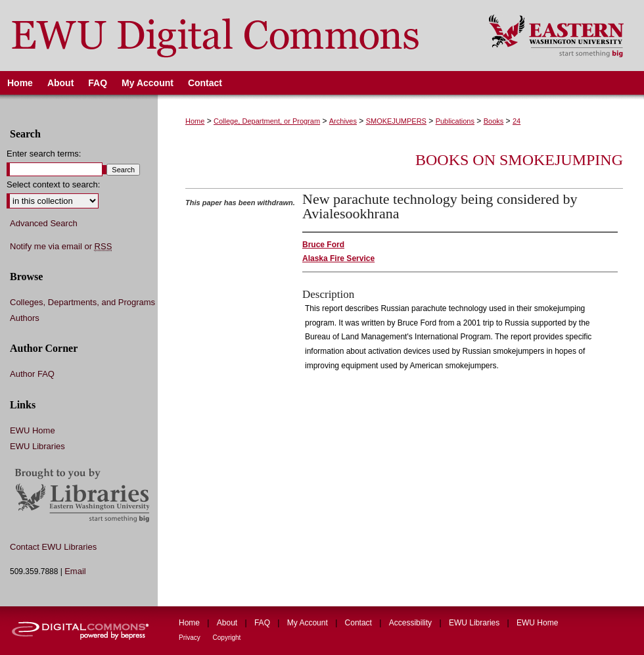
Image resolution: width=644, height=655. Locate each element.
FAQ (263, 623)
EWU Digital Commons (236, 36)
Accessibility (412, 623)
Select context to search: (53, 184)
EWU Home (33, 430)
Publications (455, 121)
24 (517, 121)
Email (75, 571)
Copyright (227, 638)
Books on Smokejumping (519, 160)
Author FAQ (32, 374)
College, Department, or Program (267, 121)
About (228, 623)
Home (195, 121)
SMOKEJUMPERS (396, 121)
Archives (343, 121)
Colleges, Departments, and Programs (82, 302)
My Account (309, 623)
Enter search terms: (44, 154)
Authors (25, 318)
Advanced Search (44, 223)
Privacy (191, 638)
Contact (360, 623)
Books (494, 121)
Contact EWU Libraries (53, 547)
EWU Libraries (37, 446)
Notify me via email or (61, 247)
